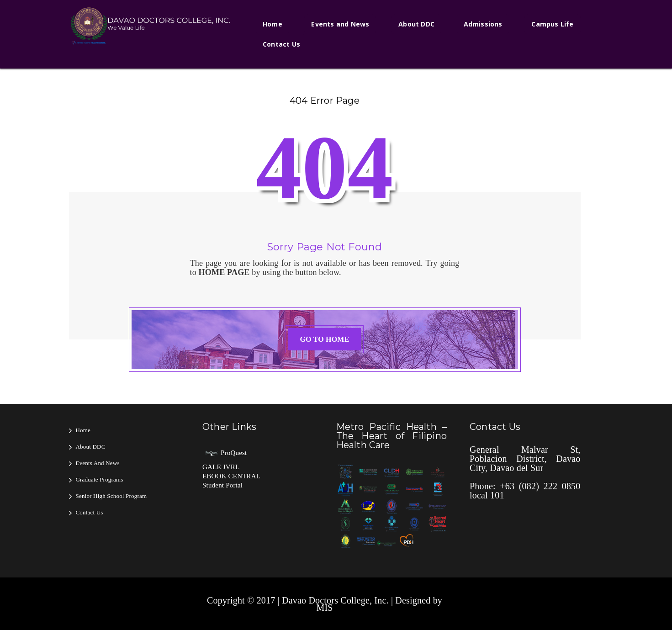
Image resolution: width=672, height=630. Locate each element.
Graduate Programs (100, 479)
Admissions (483, 24)
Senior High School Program (111, 496)
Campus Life (552, 24)
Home (273, 24)
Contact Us (281, 44)
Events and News (340, 24)
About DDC (416, 24)
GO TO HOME (324, 339)
